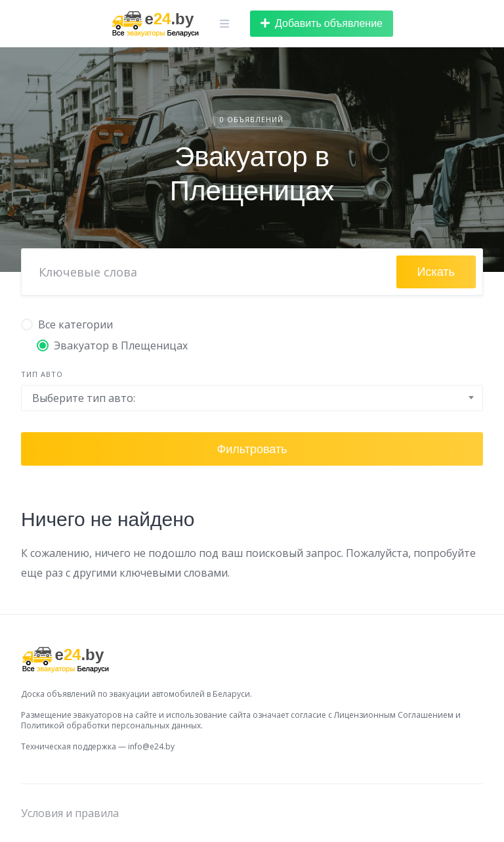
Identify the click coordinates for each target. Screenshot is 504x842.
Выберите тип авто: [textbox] (84, 398)
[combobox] (252, 398)
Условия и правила (70, 813)
